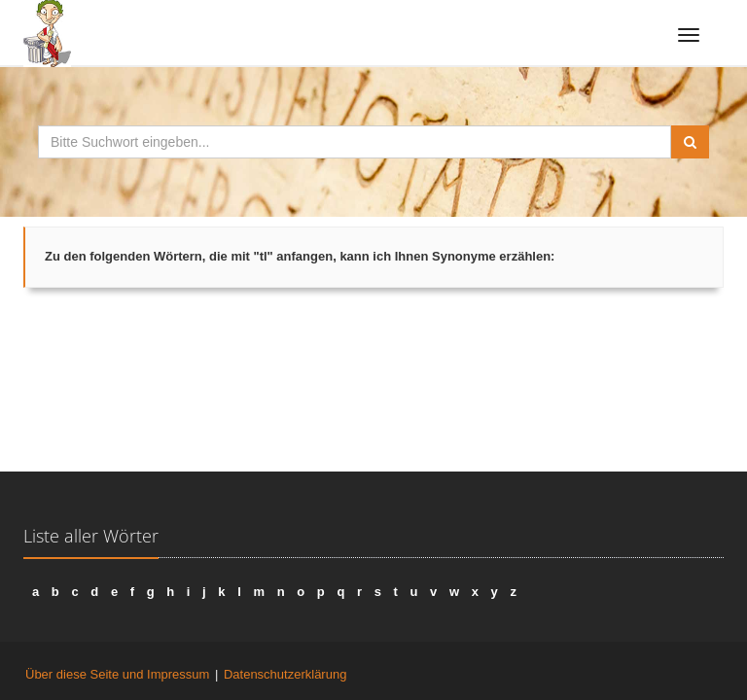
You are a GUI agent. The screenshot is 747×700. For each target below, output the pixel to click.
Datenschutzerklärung (285, 674)
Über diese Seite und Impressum (117, 674)
